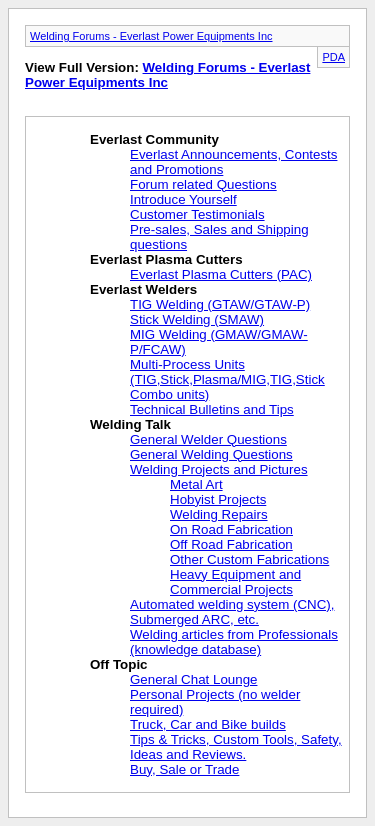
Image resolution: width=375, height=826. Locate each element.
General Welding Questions (211, 454)
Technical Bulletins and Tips (212, 409)
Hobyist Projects (218, 499)
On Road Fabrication (231, 529)
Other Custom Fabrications (249, 559)
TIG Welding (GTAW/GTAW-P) (220, 304)
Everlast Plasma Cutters (166, 259)
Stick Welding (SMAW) (197, 319)
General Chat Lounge (193, 679)
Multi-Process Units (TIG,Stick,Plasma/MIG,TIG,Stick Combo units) (227, 379)
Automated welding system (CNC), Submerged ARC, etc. (232, 612)
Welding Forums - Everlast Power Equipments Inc (151, 36)
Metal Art (196, 484)
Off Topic (119, 664)
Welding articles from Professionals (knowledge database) (234, 642)
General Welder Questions (208, 439)
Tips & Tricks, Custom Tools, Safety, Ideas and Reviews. (236, 747)
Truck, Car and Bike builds (208, 724)
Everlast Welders (143, 289)
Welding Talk (130, 424)
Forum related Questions (203, 184)
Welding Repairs (219, 514)
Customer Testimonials (197, 214)
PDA (333, 57)
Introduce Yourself (183, 199)
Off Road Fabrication (231, 544)
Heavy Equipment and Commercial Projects (235, 582)
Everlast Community (154, 139)
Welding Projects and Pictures (219, 469)
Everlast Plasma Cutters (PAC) (221, 274)
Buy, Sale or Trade (184, 769)
